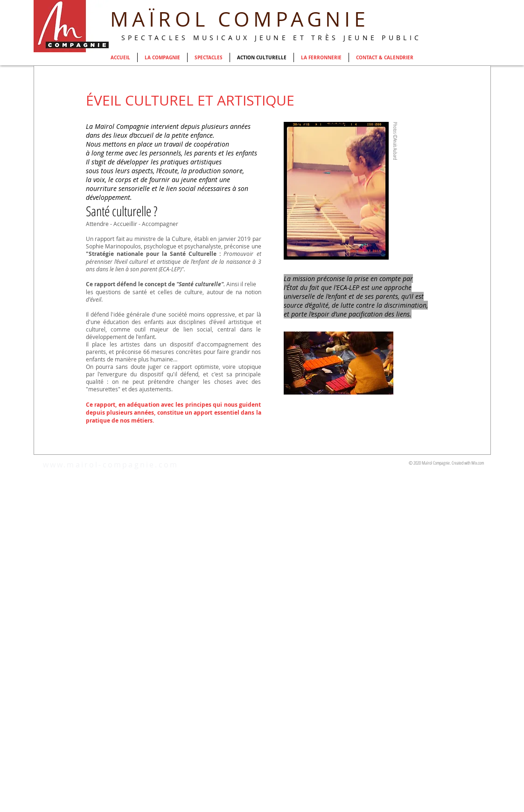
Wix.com (478, 463)
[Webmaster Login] (427, 48)
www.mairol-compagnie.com (111, 465)
